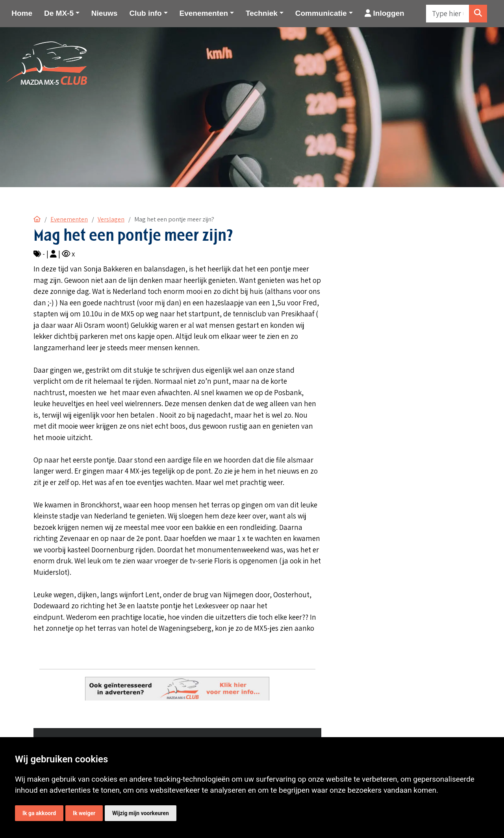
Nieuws (105, 13)
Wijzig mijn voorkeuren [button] (141, 813)
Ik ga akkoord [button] (39, 813)
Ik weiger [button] (84, 813)
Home (22, 13)
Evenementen (69, 219)
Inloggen (384, 13)
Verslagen (111, 219)
